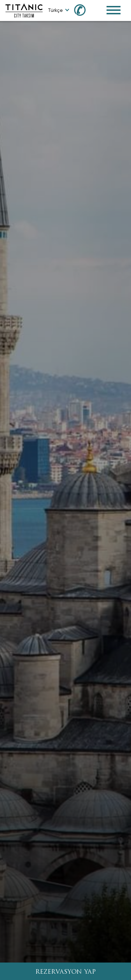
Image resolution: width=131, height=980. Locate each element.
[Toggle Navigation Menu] (114, 10)
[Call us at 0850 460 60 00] (84, 10)
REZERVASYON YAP (65, 972)
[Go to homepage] (24, 10)
